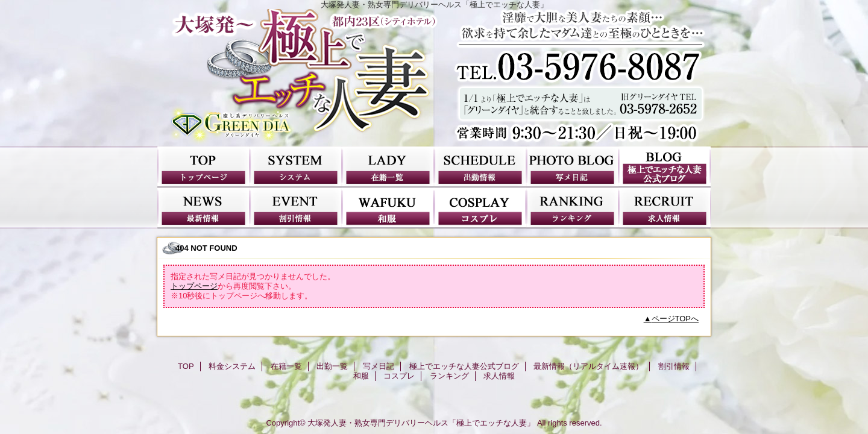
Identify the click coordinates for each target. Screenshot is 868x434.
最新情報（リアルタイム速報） (203, 208)
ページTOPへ (675, 319)
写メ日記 (572, 167)
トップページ (194, 286)
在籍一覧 (388, 167)
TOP (203, 167)
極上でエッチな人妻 (434, 78)
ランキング (572, 208)
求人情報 (665, 208)
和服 (388, 208)
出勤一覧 (480, 167)
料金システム (296, 167)
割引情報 (296, 208)
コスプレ (480, 208)
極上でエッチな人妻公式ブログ (665, 167)
